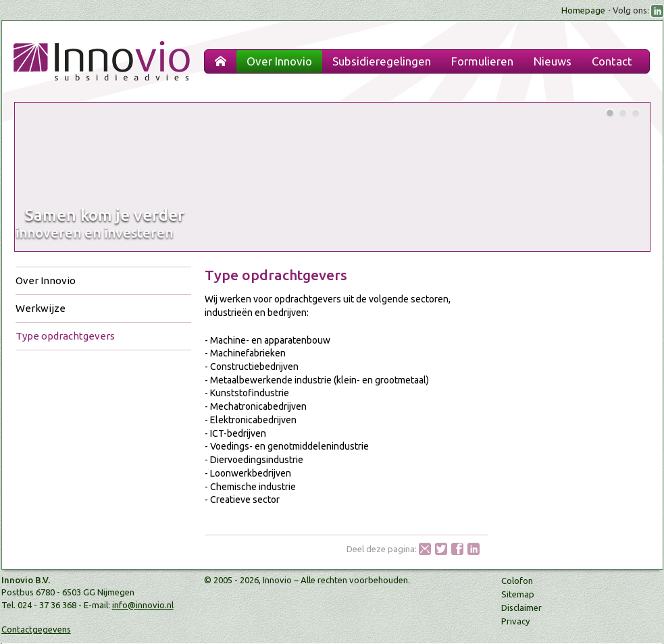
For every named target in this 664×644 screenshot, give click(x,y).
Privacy (515, 621)
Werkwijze (41, 308)
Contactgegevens (36, 629)
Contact (612, 61)
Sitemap (518, 594)
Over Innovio (46, 280)
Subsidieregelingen (382, 61)
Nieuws (553, 61)
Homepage (583, 10)
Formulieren (482, 61)
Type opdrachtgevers (65, 336)
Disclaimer (521, 608)
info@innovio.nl (143, 605)
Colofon (517, 581)
